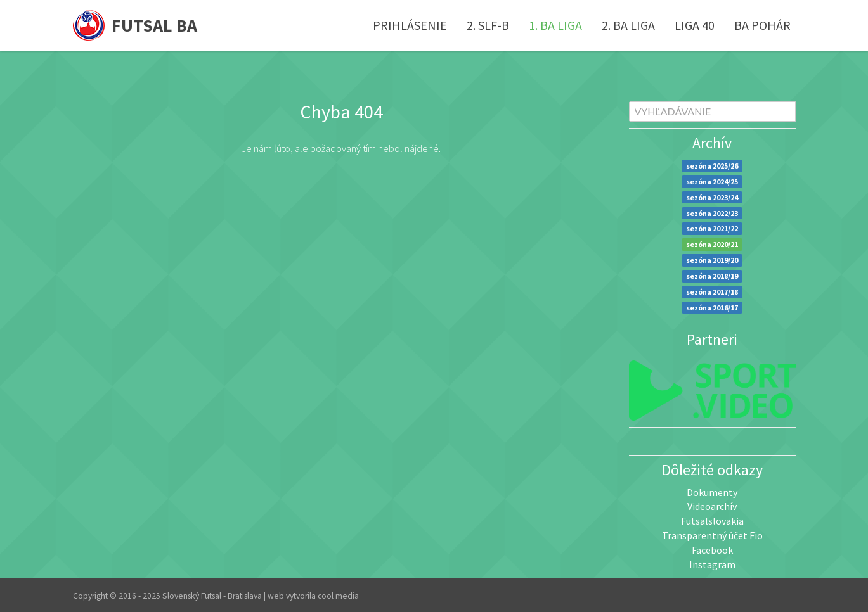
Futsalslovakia (712, 521)
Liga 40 (695, 25)
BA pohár (762, 25)
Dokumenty (712, 492)
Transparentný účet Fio (712, 535)
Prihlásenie (410, 25)
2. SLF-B (488, 25)
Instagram (712, 564)
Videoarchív (712, 506)
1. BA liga (555, 25)
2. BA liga (628, 25)
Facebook (712, 550)
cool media (338, 596)
